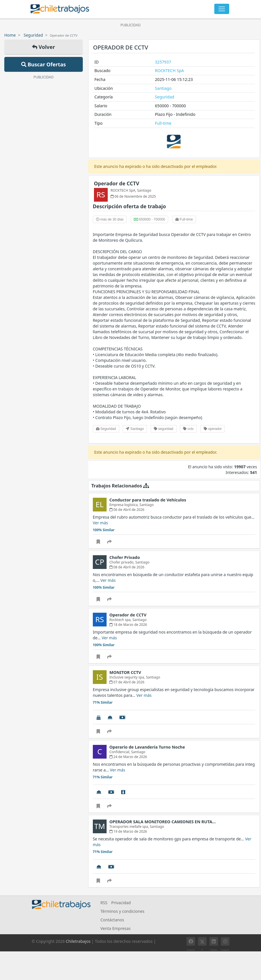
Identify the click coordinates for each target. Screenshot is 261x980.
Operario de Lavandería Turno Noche (147, 747)
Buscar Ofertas (44, 64)
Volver (44, 47)
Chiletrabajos (78, 941)
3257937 (163, 62)
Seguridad (33, 35)
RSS (104, 903)
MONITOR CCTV (125, 672)
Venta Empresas (116, 928)
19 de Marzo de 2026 (128, 831)
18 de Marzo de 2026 (128, 625)
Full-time (163, 123)
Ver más (100, 523)
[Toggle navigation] (222, 9)
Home (10, 35)
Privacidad (121, 903)
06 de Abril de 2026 (127, 510)
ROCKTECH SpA (169, 71)
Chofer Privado (125, 557)
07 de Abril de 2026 (127, 682)
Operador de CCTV (117, 183)
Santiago (163, 88)
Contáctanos (112, 920)
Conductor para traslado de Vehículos (148, 500)
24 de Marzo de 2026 (128, 757)
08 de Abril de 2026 (127, 567)
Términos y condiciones (123, 911)
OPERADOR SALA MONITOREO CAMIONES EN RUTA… (163, 822)
